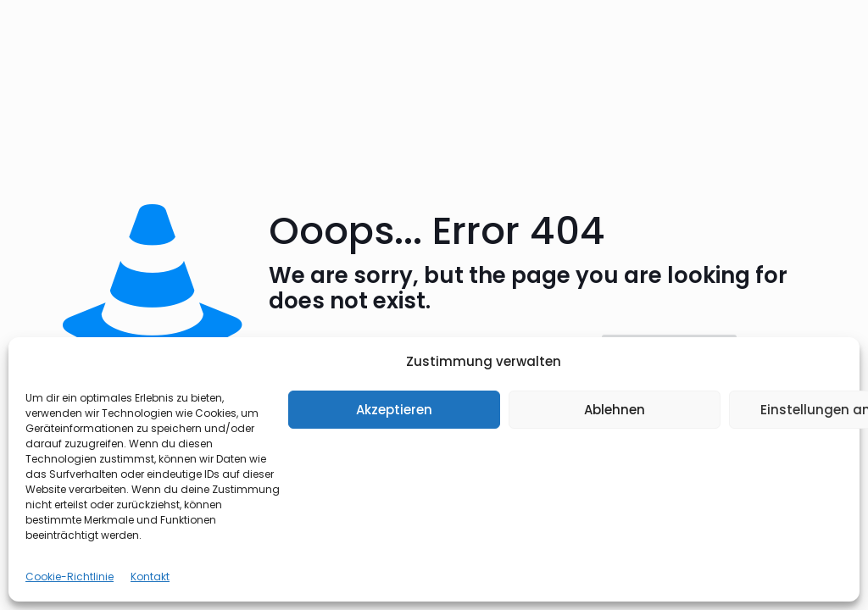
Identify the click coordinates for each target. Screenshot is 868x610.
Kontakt (150, 577)
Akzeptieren (394, 410)
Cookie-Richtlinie (70, 577)
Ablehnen (615, 410)
